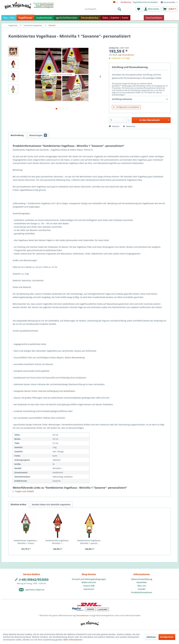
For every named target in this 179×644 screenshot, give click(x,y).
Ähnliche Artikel (18, 504)
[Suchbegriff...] (103, 9)
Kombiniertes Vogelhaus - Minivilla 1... (58, 542)
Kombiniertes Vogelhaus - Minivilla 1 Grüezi (26, 542)
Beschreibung (17, 135)
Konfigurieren (167, 637)
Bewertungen (38, 135)
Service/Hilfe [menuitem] (168, 2)
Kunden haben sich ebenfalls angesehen (51, 504)
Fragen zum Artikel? (23, 491)
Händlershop (126, 2)
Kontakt (142, 589)
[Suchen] (119, 9)
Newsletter (142, 582)
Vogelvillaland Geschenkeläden (145, 2)
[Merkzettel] (139, 9)
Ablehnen (151, 637)
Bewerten (129, 126)
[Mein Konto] (152, 9)
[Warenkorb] (170, 9)
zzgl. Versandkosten (126, 55)
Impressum (89, 589)
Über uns (142, 586)
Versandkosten (83, 615)
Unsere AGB (89, 586)
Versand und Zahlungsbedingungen (89, 579)
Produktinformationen (142, 592)
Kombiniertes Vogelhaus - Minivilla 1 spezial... (89, 542)
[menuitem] (126, 2)
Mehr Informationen (73, 640)
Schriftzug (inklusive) (140, 99)
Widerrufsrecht (89, 582)
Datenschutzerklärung (142, 579)
